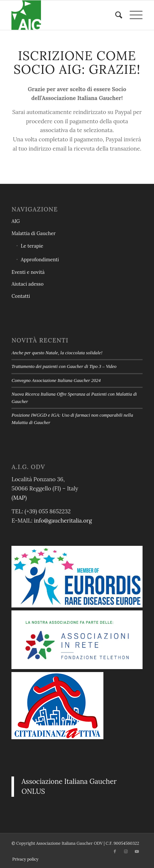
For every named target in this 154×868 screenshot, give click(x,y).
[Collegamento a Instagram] (126, 851)
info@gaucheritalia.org (63, 521)
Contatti (21, 296)
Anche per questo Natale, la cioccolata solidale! (57, 353)
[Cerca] (115, 15)
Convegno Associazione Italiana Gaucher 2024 (56, 380)
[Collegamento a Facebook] (115, 851)
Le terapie (32, 246)
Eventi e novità (28, 272)
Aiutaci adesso (27, 284)
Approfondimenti (40, 260)
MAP (19, 498)
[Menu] (132, 15)
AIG (16, 221)
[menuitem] (115, 15)
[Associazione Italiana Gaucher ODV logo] (64, 15)
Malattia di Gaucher (33, 233)
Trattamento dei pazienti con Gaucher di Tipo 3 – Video (64, 366)
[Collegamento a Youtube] (137, 851)
